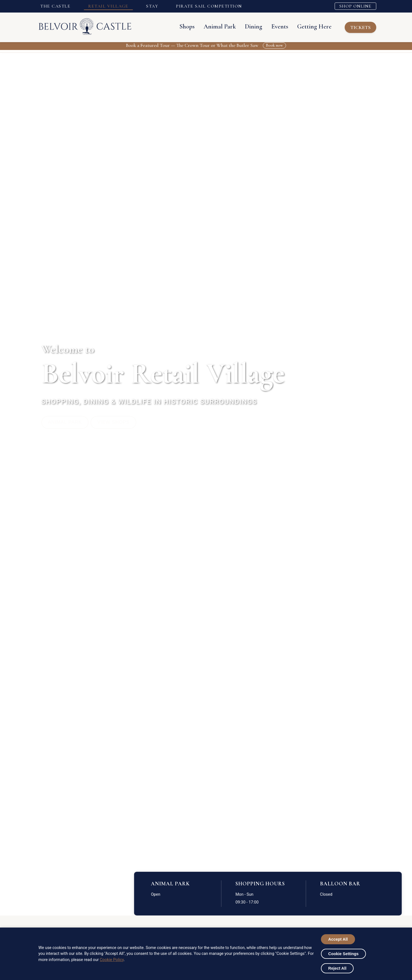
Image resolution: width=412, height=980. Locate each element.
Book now (274, 45)
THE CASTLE (55, 6)
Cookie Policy (112, 960)
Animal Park (212, 26)
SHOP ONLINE (355, 6)
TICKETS (359, 27)
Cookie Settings (343, 954)
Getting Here (307, 26)
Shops (179, 26)
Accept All (338, 939)
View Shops (120, 422)
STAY (152, 6)
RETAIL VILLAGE (108, 6)
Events (272, 26)
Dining (246, 26)
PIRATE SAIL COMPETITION (209, 6)
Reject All (337, 968)
